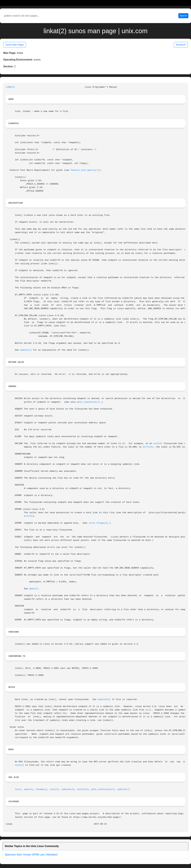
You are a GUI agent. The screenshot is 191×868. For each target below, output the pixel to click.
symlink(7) (124, 789)
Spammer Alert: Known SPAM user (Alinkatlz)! (31, 855)
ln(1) (18, 789)
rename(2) (42, 789)
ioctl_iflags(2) (98, 523)
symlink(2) (104, 699)
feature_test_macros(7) (85, 170)
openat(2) (26, 350)
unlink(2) (83, 789)
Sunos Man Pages (15, 45)
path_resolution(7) (89, 402)
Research (181, 45)
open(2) (34, 589)
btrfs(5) (148, 447)
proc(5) (29, 516)
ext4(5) (158, 444)
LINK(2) (10, 87)
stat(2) (19, 765)
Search (183, 16)
